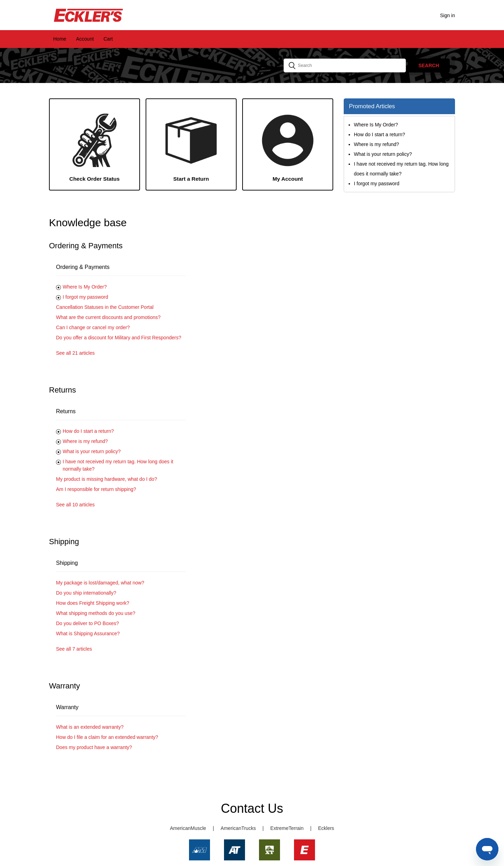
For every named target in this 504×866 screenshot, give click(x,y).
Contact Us (252, 809)
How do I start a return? (88, 431)
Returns (66, 411)
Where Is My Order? (85, 287)
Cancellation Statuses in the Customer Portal (105, 307)
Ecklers (326, 828)
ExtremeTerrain (287, 828)
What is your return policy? (92, 451)
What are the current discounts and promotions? (108, 317)
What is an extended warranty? (90, 727)
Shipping (67, 563)
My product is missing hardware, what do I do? (107, 479)
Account (85, 39)
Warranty (67, 707)
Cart (108, 39)
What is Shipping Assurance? (88, 633)
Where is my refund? (85, 441)
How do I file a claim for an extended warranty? (107, 737)
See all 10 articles (75, 505)
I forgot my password (85, 297)
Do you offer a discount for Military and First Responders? (119, 338)
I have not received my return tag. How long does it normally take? (118, 465)
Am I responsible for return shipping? (96, 489)
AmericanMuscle (188, 828)
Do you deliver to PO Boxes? (87, 623)
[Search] (345, 65)
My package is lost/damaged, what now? (100, 583)
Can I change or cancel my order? (93, 327)
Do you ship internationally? (86, 593)
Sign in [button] (447, 15)
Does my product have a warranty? (94, 747)
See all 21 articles (75, 353)
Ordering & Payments (83, 267)
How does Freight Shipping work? (93, 603)
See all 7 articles (74, 649)
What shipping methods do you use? (96, 613)
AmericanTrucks (238, 828)
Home (60, 39)
